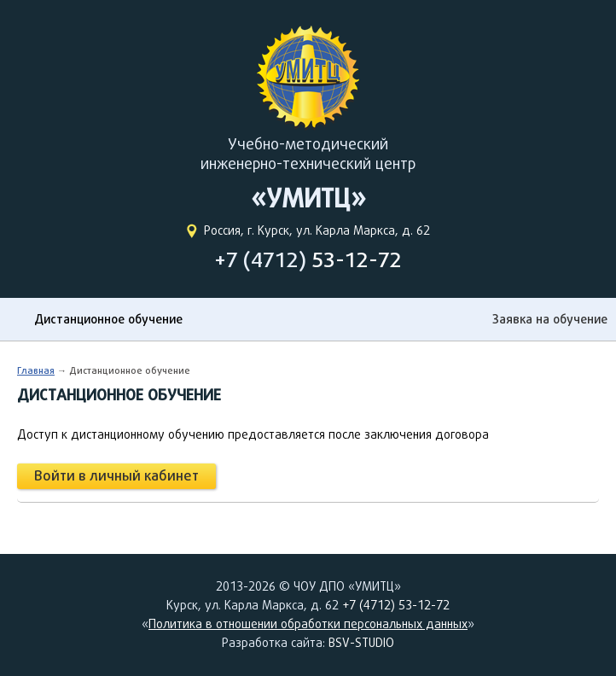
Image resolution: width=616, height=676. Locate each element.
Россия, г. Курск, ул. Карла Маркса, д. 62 (317, 230)
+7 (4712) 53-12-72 (396, 605)
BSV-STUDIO (361, 643)
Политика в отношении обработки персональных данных (308, 624)
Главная (36, 370)
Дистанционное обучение (108, 319)
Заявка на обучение (550, 319)
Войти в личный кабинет (116, 476)
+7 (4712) (308, 259)
